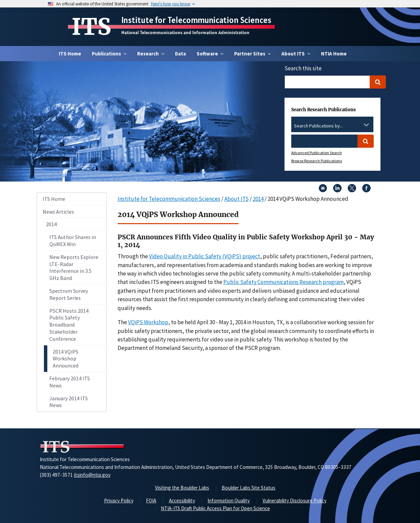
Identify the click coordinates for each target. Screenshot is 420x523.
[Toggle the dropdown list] (366, 125)
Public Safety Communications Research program (283, 282)
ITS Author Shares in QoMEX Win (73, 241)
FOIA (151, 501)
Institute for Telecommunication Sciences (196, 20)
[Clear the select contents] (357, 125)
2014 (51, 224)
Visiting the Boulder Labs (182, 488)
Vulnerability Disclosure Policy (294, 501)
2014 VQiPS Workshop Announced (66, 359)
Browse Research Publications (317, 161)
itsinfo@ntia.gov (92, 475)
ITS (91, 27)
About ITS (237, 199)
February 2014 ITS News (70, 382)
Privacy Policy (119, 501)
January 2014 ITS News (69, 402)
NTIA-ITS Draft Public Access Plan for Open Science (215, 508)
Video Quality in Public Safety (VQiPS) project (205, 256)
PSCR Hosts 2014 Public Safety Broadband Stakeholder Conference (69, 325)
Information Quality (229, 501)
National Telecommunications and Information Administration (185, 32)
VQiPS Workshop (148, 322)
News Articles (58, 212)
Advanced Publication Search (317, 153)
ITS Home (70, 54)
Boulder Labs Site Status (249, 488)
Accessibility (182, 501)
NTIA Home (334, 54)
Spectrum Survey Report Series (69, 294)
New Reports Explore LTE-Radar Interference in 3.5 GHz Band (74, 267)
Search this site (303, 68)
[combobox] (332, 126)
